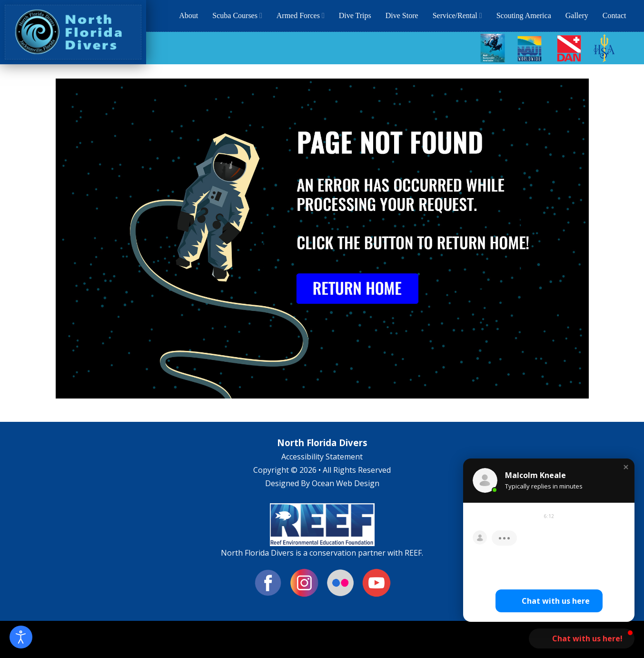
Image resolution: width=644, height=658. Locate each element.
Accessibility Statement (322, 457)
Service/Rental (457, 15)
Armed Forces (301, 15)
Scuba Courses (237, 15)
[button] (626, 468)
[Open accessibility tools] (21, 637)
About (188, 15)
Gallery (577, 15)
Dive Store (402, 15)
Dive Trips (355, 15)
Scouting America (524, 15)
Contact (614, 15)
